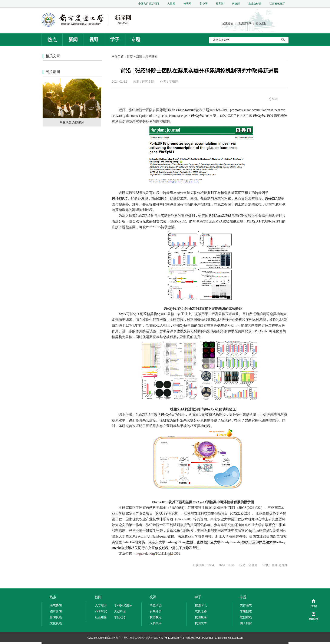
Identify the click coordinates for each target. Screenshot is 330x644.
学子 (115, 39)
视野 (94, 39)
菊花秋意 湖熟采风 (72, 122)
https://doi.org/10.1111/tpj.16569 (158, 553)
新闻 (73, 39)
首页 (130, 57)
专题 (136, 39)
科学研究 (151, 57)
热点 (52, 39)
